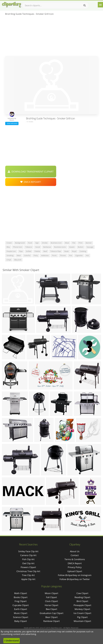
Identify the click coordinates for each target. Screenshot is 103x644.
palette (37, 251)
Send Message (12, 123)
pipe (21, 251)
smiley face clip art (28, 551)
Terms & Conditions (75, 559)
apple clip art (28, 579)
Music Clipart (21, 613)
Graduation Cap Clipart (51, 613)
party (36, 255)
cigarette (79, 255)
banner (89, 243)
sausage (90, 247)
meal (19, 255)
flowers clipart (28, 567)
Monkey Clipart (82, 609)
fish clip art (28, 559)
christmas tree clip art (28, 571)
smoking (10, 255)
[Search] (85, 5)
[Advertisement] (52, 37)
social (38, 247)
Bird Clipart (82, 601)
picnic (54, 255)
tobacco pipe (56, 251)
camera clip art (28, 555)
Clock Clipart (52, 601)
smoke (45, 243)
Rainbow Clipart (51, 621)
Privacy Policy (75, 567)
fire (70, 255)
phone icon (18, 247)
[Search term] (55, 5)
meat (67, 243)
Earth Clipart (21, 609)
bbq (8, 247)
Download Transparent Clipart (31, 172)
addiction (45, 255)
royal (74, 251)
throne (63, 255)
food (30, 243)
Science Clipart (21, 617)
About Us (75, 551)
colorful (27, 255)
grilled (29, 251)
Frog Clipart (21, 601)
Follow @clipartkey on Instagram (75, 575)
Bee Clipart (52, 609)
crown (9, 243)
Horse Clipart (51, 605)
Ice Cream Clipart (82, 613)
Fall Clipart (51, 597)
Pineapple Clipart (82, 605)
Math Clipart (21, 593)
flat (74, 243)
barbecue (47, 247)
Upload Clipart (75, 571)
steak (66, 251)
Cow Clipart (82, 593)
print (81, 243)
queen (72, 247)
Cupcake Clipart (21, 605)
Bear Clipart (51, 617)
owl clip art (28, 563)
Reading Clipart (82, 597)
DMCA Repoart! (31, 182)
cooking (83, 251)
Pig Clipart (82, 617)
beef (45, 251)
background (20, 243)
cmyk (9, 260)
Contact (75, 555)
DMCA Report (75, 563)
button (81, 247)
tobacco (29, 247)
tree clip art (28, 575)
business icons (60, 247)
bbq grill (18, 260)
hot (87, 255)
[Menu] (100, 5)
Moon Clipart (52, 593)
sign (37, 243)
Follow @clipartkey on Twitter (75, 579)
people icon (11, 251)
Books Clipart (21, 597)
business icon (56, 243)
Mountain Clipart (82, 621)
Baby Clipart (21, 621)
